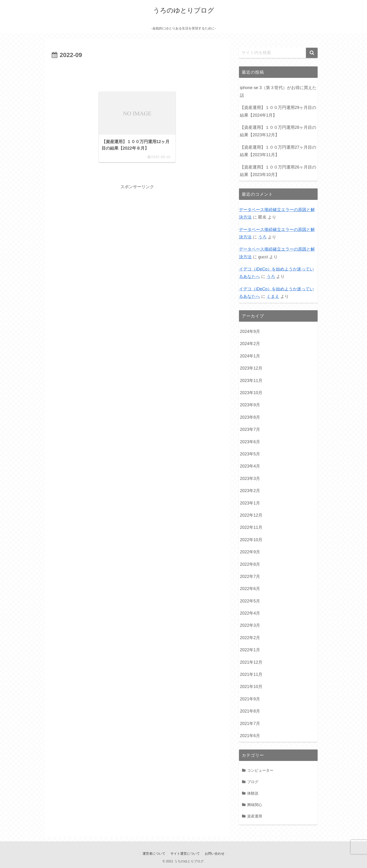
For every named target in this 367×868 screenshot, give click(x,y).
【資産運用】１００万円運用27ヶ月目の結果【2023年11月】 (278, 151)
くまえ (273, 296)
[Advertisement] (137, 73)
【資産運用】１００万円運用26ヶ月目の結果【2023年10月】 (278, 171)
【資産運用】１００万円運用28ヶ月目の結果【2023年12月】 (278, 131)
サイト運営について (185, 854)
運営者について (154, 854)
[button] (312, 53)
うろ (262, 237)
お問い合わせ (215, 854)
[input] (278, 53)
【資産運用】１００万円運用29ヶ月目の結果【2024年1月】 (278, 111)
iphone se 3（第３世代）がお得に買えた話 (278, 91)
